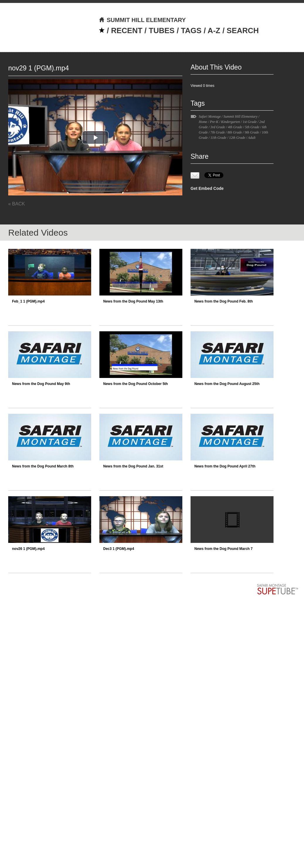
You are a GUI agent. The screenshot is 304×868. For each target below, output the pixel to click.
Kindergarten (230, 122)
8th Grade (235, 132)
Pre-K (214, 122)
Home (203, 122)
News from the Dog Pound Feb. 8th (224, 301)
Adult (252, 138)
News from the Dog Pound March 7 (224, 549)
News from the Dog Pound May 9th (41, 384)
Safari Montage (210, 116)
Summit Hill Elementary (240, 116)
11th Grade (218, 138)
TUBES (162, 31)
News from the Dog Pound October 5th (136, 384)
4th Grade (235, 127)
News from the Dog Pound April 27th (225, 466)
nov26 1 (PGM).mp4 (28, 549)
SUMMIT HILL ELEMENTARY (142, 20)
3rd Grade (218, 127)
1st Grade (250, 122)
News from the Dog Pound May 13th (133, 301)
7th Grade (218, 132)
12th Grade (237, 138)
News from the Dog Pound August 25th (227, 384)
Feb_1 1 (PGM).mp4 (28, 301)
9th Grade (252, 132)
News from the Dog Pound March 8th (43, 466)
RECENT (127, 31)
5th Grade (252, 127)
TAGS (191, 31)
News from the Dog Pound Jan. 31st (133, 466)
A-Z (214, 31)
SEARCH (243, 31)
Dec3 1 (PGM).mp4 (119, 549)
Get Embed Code (207, 188)
